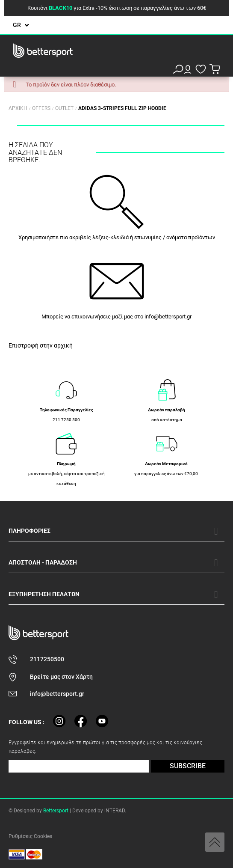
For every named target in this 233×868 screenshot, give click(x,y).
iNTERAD (115, 811)
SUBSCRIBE (188, 766)
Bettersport (56, 811)
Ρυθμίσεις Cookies (30, 836)
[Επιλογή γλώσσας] (21, 25)
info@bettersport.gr (168, 317)
